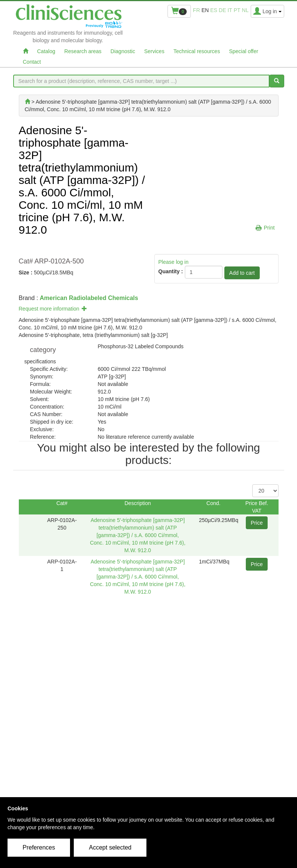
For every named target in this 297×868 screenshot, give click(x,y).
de (222, 10)
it (230, 10)
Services (154, 51)
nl (245, 10)
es (214, 10)
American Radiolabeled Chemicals (89, 298)
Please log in (174, 262)
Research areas (83, 51)
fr (197, 10)
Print (269, 228)
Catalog (46, 51)
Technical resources (197, 51)
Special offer (244, 51)
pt (237, 10)
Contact (32, 62)
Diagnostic (123, 51)
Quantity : (171, 271)
